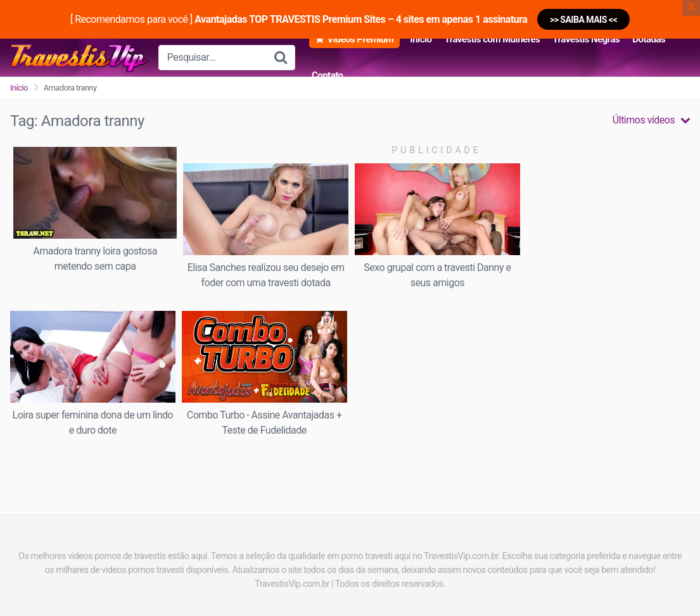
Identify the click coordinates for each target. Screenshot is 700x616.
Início (421, 39)
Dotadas (649, 39)
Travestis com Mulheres (492, 39)
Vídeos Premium (360, 39)
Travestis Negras (586, 39)
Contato (328, 75)
